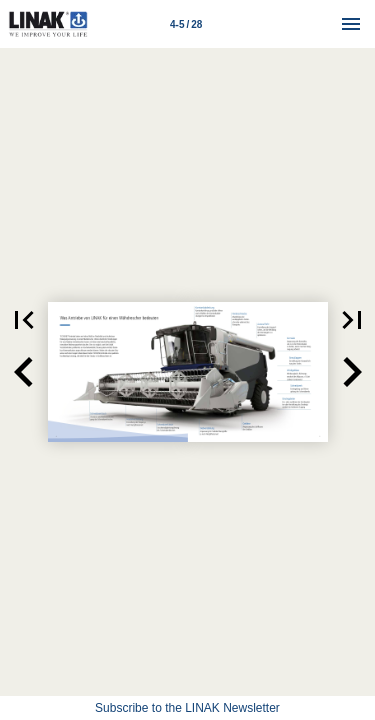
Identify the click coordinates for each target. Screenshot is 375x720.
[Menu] (351, 24)
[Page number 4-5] (186, 24)
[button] (24, 372)
